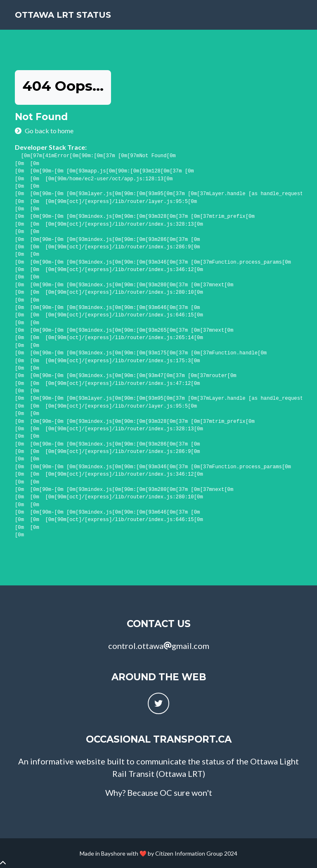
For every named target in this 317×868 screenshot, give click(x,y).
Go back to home (49, 131)
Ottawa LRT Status (63, 15)
